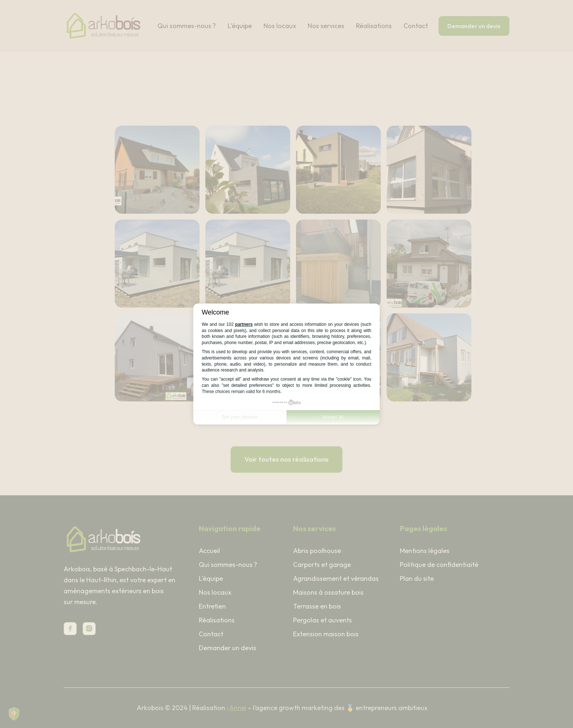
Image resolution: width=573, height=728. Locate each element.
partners (244, 324)
